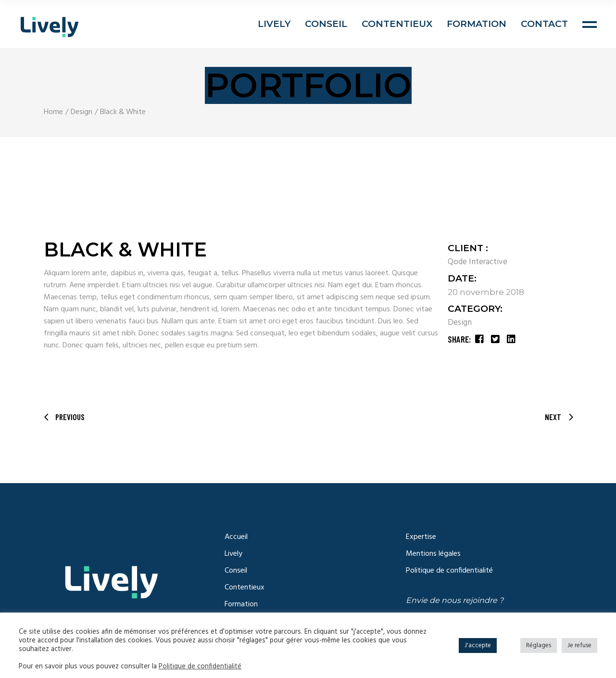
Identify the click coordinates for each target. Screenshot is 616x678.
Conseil (236, 571)
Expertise (421, 537)
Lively (233, 554)
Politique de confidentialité (449, 571)
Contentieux (245, 588)
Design (460, 323)
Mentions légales (433, 554)
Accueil (236, 537)
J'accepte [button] (478, 646)
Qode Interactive (478, 262)
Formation (241, 604)
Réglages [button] (539, 646)
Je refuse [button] (579, 646)
